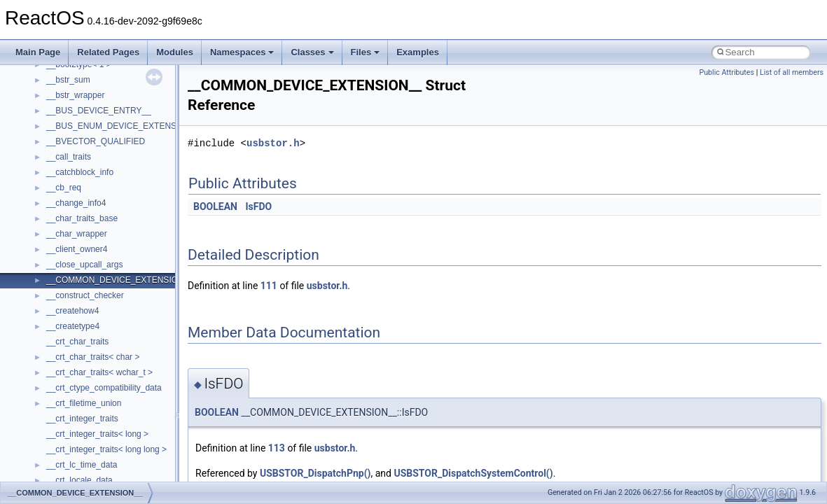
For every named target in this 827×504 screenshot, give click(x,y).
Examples (418, 52)
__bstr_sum (68, 80)
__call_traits (69, 157)
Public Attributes (727, 72)
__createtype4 (73, 326)
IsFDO (258, 206)
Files (366, 52)
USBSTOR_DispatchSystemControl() (473, 473)
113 (277, 448)
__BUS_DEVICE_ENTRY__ (99, 111)
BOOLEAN (215, 206)
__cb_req (64, 188)
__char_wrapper (77, 234)
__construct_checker (85, 295)
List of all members (792, 72)
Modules (175, 52)
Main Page (38, 52)
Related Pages (108, 52)
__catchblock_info (80, 172)
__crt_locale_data (79, 480)
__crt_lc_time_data (82, 465)
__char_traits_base (82, 218)
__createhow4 (72, 311)
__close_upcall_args (84, 265)
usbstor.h (273, 143)
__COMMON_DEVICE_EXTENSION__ (120, 280)
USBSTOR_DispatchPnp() (315, 473)
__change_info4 (76, 203)
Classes (312, 52)
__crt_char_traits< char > (93, 357)
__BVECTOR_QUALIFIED (96, 141)
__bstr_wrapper (75, 95)
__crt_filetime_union (84, 403)
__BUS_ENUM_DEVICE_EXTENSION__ (124, 126)
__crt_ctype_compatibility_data (104, 388)
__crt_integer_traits (82, 419)
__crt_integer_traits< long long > (106, 449)
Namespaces (242, 52)
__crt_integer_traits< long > (97, 434)
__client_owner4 (77, 249)
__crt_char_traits (77, 342)
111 (269, 286)
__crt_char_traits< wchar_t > (99, 372)
